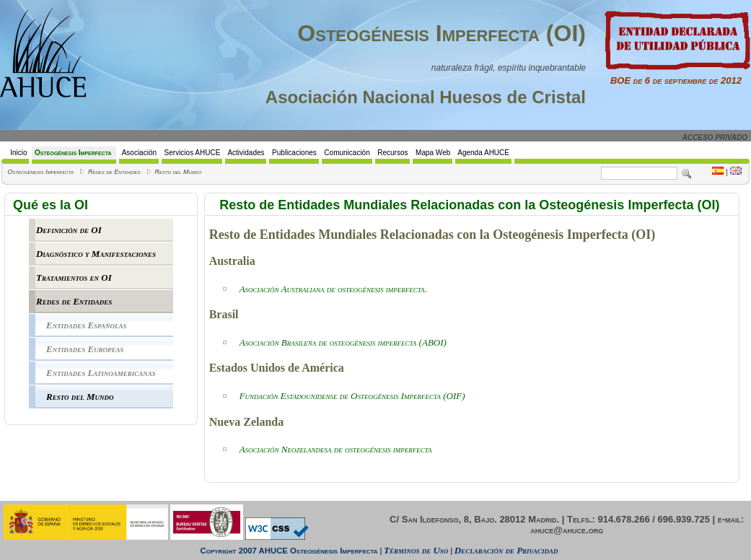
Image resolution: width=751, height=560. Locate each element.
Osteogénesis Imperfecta (40, 172)
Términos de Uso (416, 550)
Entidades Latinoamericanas (101, 373)
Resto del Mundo (179, 172)
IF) (459, 396)
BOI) (343, 342)
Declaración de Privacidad (506, 550)
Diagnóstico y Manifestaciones (96, 254)
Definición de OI (69, 230)
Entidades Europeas (85, 349)
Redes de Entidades (114, 172)
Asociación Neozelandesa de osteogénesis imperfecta (336, 449)
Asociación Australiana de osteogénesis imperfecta (332, 289)
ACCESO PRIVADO (715, 137)
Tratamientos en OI (74, 277)
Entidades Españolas (86, 325)
